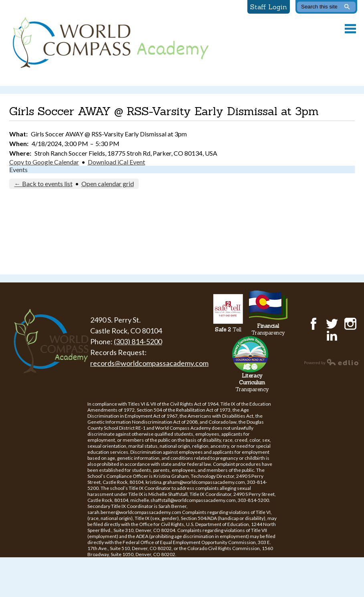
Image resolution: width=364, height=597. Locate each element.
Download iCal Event (116, 162)
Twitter (332, 324)
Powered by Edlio (332, 362)
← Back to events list (43, 184)
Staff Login (269, 7)
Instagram (350, 324)
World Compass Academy (109, 43)
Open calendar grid (108, 184)
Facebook (313, 324)
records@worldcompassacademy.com (149, 363)
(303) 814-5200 (138, 341)
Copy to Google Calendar (44, 162)
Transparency (268, 329)
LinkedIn (332, 336)
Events (18, 170)
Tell (228, 330)
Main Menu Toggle (350, 29)
